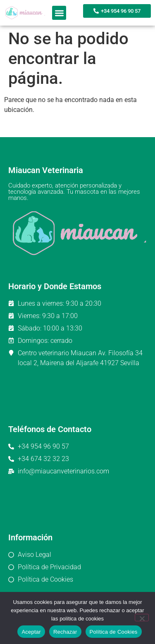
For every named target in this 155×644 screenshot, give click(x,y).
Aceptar (31, 632)
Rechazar (65, 632)
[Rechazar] (142, 618)
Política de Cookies (114, 632)
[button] (59, 13)
